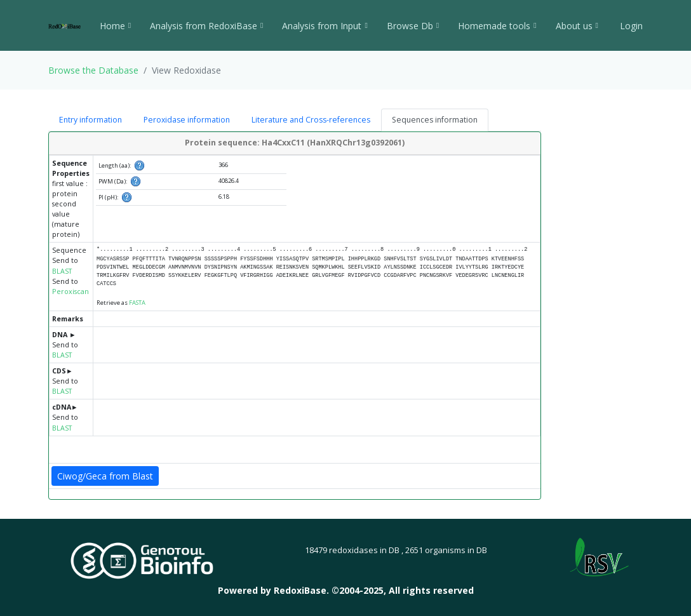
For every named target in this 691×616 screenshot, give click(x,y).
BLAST (62, 271)
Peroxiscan (70, 291)
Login (630, 26)
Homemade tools (497, 26)
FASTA (137, 303)
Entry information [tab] (91, 120)
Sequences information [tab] (435, 120)
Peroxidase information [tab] (187, 120)
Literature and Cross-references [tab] (311, 120)
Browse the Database (93, 70)
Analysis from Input (325, 26)
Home (115, 26)
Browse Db (413, 26)
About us (577, 26)
